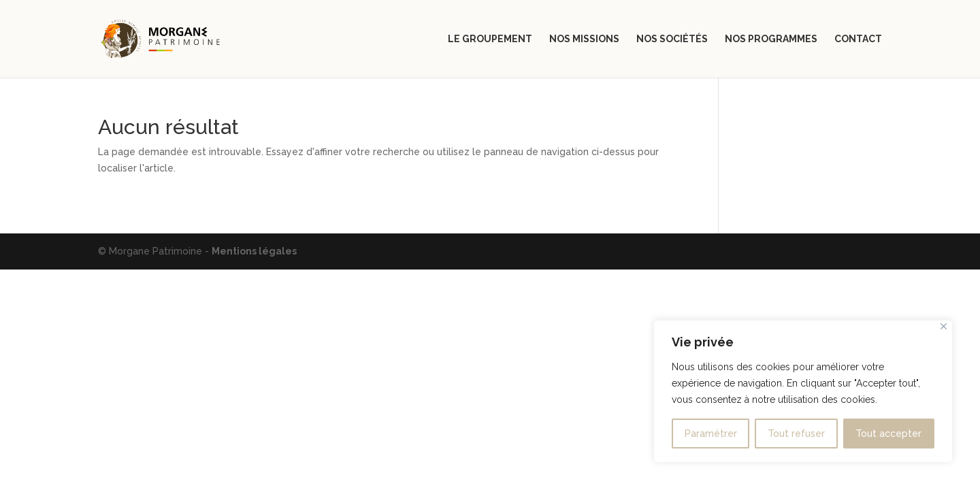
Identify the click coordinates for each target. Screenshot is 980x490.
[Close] (944, 326)
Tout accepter (888, 434)
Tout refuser (796, 434)
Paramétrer (711, 434)
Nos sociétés (672, 39)
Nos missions (584, 39)
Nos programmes (771, 39)
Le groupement (490, 39)
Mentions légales (254, 251)
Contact (858, 39)
